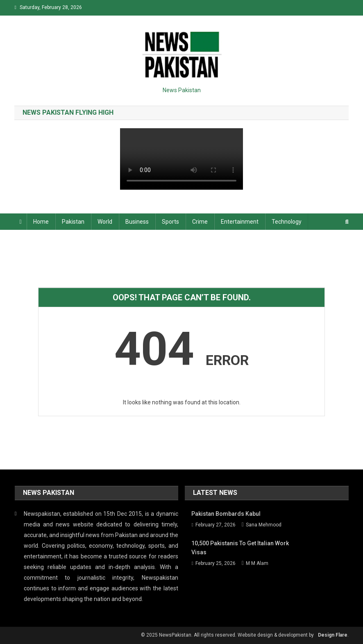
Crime (200, 222)
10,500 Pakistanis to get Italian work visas (240, 548)
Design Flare (333, 635)
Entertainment (240, 222)
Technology (287, 222)
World (105, 222)
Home (41, 222)
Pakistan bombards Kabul (226, 514)
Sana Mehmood (264, 525)
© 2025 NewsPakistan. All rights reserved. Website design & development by (227, 635)
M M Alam (257, 563)
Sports (170, 222)
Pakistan (73, 222)
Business (137, 222)
